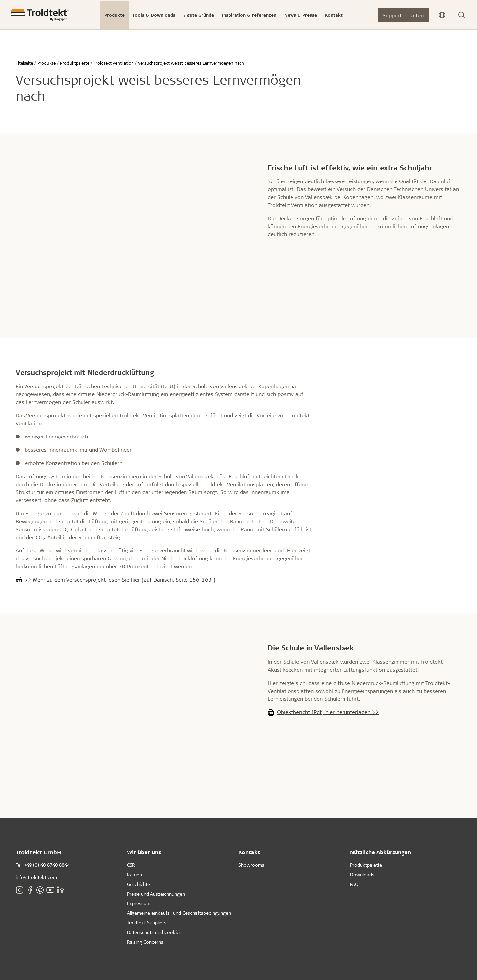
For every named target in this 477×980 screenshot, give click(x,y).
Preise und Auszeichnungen (156, 894)
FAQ (354, 884)
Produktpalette (366, 865)
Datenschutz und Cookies (154, 932)
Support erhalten (403, 15)
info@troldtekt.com (36, 877)
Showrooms (251, 865)
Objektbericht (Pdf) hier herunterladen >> (328, 712)
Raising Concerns (145, 942)
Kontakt (249, 852)
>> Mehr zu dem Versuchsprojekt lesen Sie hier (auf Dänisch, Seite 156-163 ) (120, 579)
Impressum (139, 903)
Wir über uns (144, 852)
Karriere (135, 875)
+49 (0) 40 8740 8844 (47, 865)
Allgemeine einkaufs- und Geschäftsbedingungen (179, 913)
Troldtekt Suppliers (147, 923)
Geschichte (138, 884)
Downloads (362, 875)
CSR (131, 865)
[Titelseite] (40, 15)
